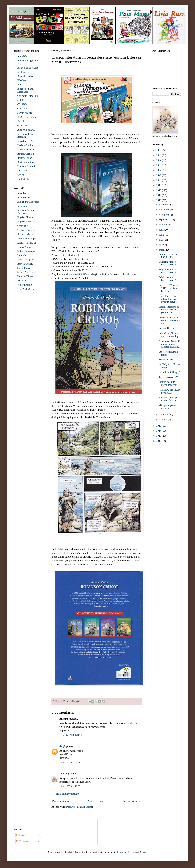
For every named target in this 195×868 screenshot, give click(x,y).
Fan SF (21, 121)
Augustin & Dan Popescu (26, 212)
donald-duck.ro (25, 113)
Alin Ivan (22, 206)
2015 (159, 426)
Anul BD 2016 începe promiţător (169, 391)
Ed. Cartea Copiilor (27, 117)
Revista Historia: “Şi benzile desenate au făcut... (170, 321)
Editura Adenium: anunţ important (168, 383)
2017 (159, 195)
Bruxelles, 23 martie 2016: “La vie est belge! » (169, 288)
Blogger (143, 852)
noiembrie (165, 210)
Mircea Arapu (24, 247)
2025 (159, 155)
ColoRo (21, 100)
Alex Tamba (23, 193)
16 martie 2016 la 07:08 (71, 735)
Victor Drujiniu (25, 285)
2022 (159, 170)
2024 (159, 160)
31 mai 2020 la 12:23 (70, 786)
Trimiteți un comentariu (68, 794)
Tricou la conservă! (168, 377)
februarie (164, 415)
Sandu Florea (24, 268)
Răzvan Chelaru (25, 264)
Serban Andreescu (26, 272)
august (163, 225)
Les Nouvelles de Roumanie (26, 135)
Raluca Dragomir (26, 260)
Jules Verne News (26, 130)
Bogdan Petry (24, 222)
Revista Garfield (26, 154)
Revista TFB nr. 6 (167, 328)
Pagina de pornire (96, 801)
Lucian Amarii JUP (27, 243)
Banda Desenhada (26, 76)
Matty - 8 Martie (167, 360)
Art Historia (23, 72)
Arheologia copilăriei (28, 68)
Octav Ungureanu (26, 251)
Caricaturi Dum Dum (28, 96)
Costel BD (23, 226)
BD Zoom (22, 85)
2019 (159, 185)
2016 (159, 200)
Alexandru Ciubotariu (28, 202)
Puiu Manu (23, 255)
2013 (159, 436)
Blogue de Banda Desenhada (26, 90)
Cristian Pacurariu (26, 230)
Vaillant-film (24, 179)
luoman (123, 852)
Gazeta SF (23, 125)
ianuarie (164, 419)
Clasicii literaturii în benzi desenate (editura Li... (169, 310)
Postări (21, 835)
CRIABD (22, 104)
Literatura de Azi (26, 141)
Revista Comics (25, 145)
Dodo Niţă (65, 774)
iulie (162, 230)
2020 (159, 180)
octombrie (165, 215)
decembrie (165, 205)
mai (161, 240)
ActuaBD (22, 56)
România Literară (26, 166)
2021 (159, 175)
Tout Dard (22, 171)
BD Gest (22, 80)
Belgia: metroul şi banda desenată (168, 263)
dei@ (62, 746)
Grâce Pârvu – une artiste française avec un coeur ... (168, 299)
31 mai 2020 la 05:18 (70, 763)
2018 (159, 190)
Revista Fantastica (26, 150)
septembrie (165, 220)
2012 (159, 441)
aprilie (163, 245)
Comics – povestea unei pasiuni (168, 256)
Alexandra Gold (25, 198)
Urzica (21, 175)
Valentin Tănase (25, 276)
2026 (159, 150)
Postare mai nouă (61, 801)
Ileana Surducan (25, 234)
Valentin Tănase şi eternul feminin (168, 399)
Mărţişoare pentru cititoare (168, 407)
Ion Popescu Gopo (27, 238)
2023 (159, 165)
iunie (162, 235)
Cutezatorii (23, 109)
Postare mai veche (132, 801)
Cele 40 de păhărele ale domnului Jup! (169, 335)
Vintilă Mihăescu (26, 289)
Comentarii (23, 841)
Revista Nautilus (26, 162)
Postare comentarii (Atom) (80, 807)
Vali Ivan (22, 281)
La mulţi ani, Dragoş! (169, 372)
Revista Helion (25, 158)
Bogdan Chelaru (25, 217)
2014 (159, 431)
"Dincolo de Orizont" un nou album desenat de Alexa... (169, 344)
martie (163, 250)
